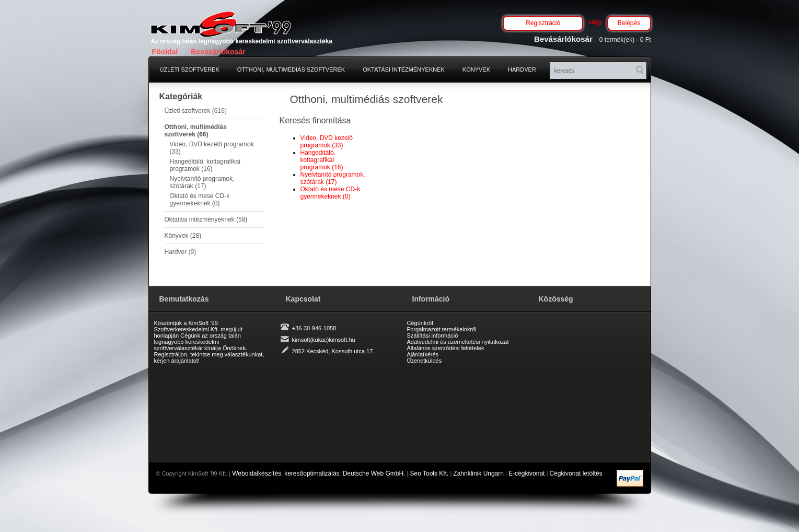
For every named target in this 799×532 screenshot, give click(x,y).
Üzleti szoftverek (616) (196, 111)
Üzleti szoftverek (190, 70)
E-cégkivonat (526, 473)
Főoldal (165, 52)
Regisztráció (543, 23)
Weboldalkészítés (257, 473)
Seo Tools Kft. (430, 473)
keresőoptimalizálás (312, 473)
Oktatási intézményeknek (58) (206, 219)
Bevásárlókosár (218, 52)
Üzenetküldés (425, 361)
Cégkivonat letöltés (576, 473)
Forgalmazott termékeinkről (442, 329)
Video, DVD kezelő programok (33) (212, 148)
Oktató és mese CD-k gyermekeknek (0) (200, 200)
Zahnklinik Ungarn (478, 473)
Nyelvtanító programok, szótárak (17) (202, 182)
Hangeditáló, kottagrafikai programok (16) (205, 165)
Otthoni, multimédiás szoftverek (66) (196, 131)
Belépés (629, 23)
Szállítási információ (433, 336)
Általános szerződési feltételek (446, 348)
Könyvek (476, 70)
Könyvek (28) (183, 236)
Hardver (522, 70)
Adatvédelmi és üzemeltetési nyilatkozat (458, 342)
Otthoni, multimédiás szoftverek (291, 70)
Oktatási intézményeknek (404, 70)
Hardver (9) (181, 252)
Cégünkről (420, 323)
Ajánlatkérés (423, 354)
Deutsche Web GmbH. (374, 473)
